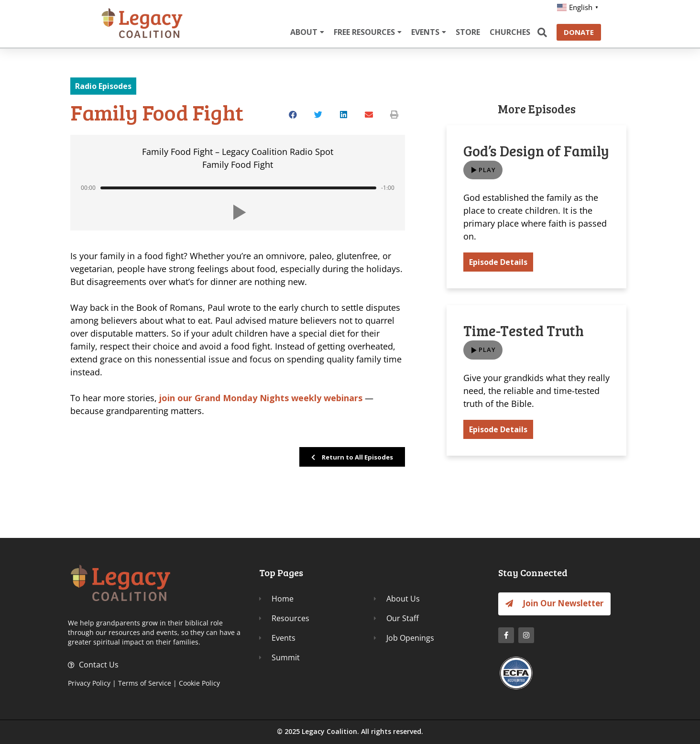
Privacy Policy (89, 683)
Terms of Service (145, 683)
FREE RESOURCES (368, 32)
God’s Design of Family (536, 151)
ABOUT (307, 32)
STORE (468, 32)
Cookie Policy (199, 683)
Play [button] (487, 170)
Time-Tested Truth (524, 331)
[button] (293, 115)
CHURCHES (510, 32)
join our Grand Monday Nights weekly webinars (261, 398)
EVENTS (429, 32)
